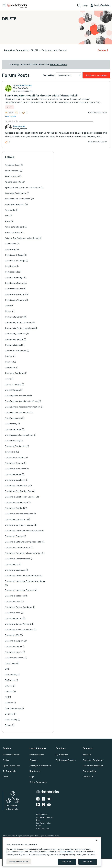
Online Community (38, 782)
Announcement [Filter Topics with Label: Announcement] (12, 171)
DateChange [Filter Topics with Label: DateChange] (11, 663)
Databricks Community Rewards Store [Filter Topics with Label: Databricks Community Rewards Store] (23, 531)
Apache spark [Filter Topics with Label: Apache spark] (11, 176)
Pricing (6, 760)
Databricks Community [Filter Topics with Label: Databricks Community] (16, 519)
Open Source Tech (11, 766)
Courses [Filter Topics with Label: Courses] (9, 362)
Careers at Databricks (93, 760)
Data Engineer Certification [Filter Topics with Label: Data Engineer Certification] (18, 412)
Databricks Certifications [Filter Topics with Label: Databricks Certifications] (17, 502)
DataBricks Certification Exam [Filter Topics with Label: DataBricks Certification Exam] (19, 491)
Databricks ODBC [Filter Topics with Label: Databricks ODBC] (13, 601)
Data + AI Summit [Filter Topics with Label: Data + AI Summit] (13, 384)
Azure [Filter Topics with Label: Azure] (8, 221)
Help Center (35, 771)
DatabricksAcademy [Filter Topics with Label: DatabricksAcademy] (15, 658)
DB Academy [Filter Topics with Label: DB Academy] (11, 675)
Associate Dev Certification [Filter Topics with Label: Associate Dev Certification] (18, 199)
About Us (87, 755)
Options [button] (102, 50)
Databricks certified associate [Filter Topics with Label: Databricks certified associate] (19, 514)
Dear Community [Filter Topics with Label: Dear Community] (13, 708)
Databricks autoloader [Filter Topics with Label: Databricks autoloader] (16, 469)
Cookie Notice (66, 852)
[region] (52, 852)
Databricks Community (17, 6)
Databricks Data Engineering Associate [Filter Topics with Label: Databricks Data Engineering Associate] (23, 542)
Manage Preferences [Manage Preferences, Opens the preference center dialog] (19, 861)
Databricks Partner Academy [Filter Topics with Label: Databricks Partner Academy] (18, 607)
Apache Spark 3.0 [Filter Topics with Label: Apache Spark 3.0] (13, 182)
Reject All (67, 862)
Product (7, 748)
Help (85, 5)
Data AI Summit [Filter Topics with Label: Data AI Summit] (12, 390)
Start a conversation (96, 75)
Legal (32, 777)
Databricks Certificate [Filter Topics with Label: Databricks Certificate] (15, 480)
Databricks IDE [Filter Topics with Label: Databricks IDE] (12, 564)
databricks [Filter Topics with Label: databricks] (10, 452)
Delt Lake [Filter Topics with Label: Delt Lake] (9, 714)
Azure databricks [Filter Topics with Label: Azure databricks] (13, 232)
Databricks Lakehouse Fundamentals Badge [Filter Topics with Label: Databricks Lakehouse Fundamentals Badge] (25, 581)
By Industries (62, 755)
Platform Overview (11, 755)
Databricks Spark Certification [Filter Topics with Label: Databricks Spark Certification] (19, 630)
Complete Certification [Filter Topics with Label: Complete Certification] (16, 351)
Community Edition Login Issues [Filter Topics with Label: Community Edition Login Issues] (20, 328)
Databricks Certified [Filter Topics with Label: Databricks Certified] (14, 508)
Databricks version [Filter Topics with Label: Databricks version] (14, 652)
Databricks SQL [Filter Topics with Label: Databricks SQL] (12, 635)
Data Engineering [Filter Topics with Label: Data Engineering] (13, 418)
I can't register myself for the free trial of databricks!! (41, 95)
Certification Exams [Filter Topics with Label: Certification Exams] (14, 283)
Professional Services (66, 760)
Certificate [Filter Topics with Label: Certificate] (10, 249)
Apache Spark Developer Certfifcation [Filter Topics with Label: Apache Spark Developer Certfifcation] (23, 187)
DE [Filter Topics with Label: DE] (6, 697)
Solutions (61, 748)
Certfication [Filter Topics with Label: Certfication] (11, 244)
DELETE (35, 50)
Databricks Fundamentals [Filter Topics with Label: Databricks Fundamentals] (17, 559)
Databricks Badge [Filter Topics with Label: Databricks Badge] (13, 474)
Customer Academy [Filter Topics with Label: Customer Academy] (14, 373)
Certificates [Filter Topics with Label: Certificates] (11, 266)
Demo (6, 777)
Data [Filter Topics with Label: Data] (7, 379)
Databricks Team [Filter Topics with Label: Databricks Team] (13, 646)
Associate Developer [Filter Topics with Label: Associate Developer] (15, 204)
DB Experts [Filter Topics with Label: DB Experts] (10, 680)
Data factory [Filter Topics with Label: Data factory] (11, 424)
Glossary (34, 760)
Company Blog (90, 771)
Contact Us (88, 777)
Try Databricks (10, 771)
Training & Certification (40, 766)
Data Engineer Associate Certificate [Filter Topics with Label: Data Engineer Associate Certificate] (22, 401)
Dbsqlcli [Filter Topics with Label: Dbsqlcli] (9, 691)
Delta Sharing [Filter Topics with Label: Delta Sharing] (11, 720)
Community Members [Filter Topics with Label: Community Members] (15, 334)
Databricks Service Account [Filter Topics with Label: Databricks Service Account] (18, 624)
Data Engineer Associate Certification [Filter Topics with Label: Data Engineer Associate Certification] (22, 407)
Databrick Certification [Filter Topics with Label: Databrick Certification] (16, 446)
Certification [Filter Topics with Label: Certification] (11, 272)
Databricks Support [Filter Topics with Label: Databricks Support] (14, 641)
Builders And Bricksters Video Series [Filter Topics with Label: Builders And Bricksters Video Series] (22, 238)
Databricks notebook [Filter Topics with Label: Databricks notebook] (15, 596)
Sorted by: (49, 75)
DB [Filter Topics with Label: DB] (6, 669)
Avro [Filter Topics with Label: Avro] (7, 216)
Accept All (88, 862)
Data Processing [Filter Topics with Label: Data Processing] (13, 441)
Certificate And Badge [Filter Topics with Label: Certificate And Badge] (15, 261)
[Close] (96, 840)
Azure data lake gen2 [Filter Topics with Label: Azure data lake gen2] (15, 227)
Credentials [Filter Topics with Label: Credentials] (10, 367)
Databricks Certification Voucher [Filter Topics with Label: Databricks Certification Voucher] (20, 497)
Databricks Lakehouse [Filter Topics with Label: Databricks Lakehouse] (15, 570)
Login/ (102, 5)
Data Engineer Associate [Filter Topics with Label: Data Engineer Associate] (16, 396)
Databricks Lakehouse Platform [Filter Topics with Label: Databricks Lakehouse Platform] (20, 590)
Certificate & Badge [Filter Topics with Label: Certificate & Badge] (14, 255)
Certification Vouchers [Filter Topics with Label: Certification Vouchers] (15, 300)
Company (88, 748)
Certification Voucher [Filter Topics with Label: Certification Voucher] (15, 294)
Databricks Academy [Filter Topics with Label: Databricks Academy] (15, 457)
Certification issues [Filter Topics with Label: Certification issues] (14, 289)
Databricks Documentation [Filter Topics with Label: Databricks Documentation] (18, 547)
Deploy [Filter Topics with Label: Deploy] (8, 725)
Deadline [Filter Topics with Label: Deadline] (9, 703)
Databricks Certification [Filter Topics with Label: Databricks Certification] (16, 486)
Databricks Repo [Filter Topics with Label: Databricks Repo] (13, 613)
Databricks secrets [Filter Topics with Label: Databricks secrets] (14, 618)
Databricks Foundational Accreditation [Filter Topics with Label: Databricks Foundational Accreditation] (23, 553)
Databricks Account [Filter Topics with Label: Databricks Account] (14, 463)
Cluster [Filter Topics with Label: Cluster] (8, 311)
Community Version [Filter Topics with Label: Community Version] (14, 339)
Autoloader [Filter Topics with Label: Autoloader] (10, 210)
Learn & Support (38, 748)
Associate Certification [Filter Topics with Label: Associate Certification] (16, 193)
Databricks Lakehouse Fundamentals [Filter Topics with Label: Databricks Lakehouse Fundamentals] (22, 576)
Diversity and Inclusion (93, 766)
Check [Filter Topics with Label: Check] (8, 306)
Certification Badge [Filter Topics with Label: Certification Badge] (14, 277)
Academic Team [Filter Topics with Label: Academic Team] (13, 165)
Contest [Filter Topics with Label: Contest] (9, 356)
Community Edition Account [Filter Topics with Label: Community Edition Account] (18, 322)
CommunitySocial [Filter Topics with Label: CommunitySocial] (13, 345)
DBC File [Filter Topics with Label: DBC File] (9, 686)
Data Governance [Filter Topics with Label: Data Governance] (13, 429)
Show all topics (58, 64)
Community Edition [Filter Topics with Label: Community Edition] (14, 317)
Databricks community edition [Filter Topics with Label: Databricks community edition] (19, 525)
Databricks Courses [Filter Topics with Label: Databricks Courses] (14, 536)
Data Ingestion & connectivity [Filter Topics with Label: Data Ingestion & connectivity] (19, 435)
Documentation (37, 755)
